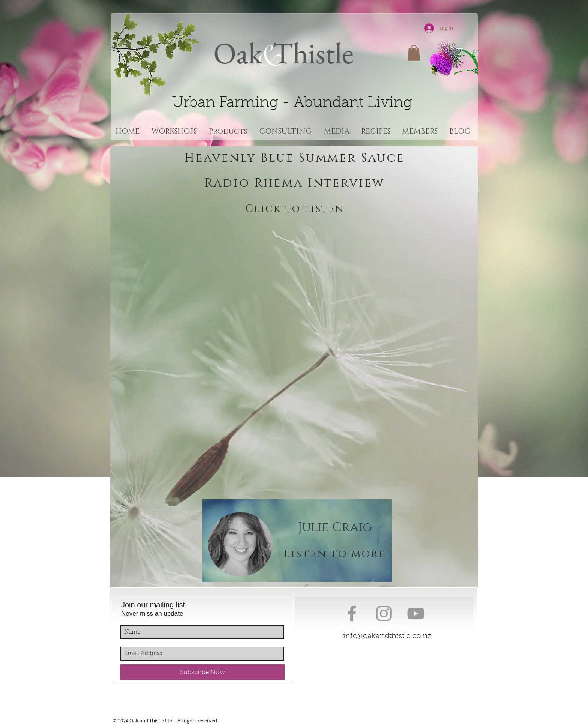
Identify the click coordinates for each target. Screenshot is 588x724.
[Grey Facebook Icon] (352, 614)
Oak (238, 53)
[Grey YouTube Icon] (416, 614)
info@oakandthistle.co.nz (387, 636)
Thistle (310, 53)
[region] (297, 541)
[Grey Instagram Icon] (384, 614)
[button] (414, 53)
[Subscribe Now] (202, 672)
